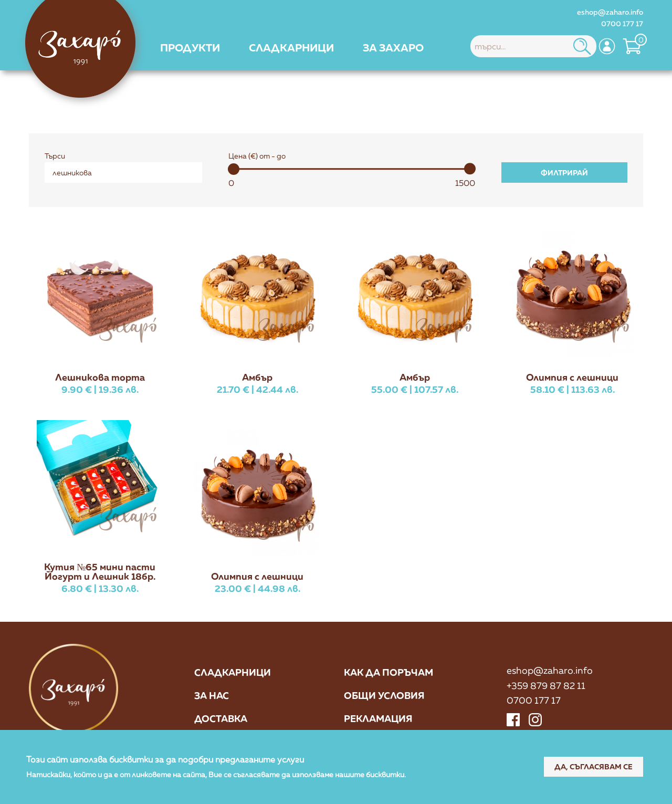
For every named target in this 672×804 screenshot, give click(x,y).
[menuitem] (190, 47)
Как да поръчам (388, 672)
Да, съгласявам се (594, 766)
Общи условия (384, 695)
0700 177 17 (622, 23)
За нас (212, 695)
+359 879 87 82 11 (546, 685)
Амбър (257, 377)
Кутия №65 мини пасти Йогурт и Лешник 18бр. (100, 571)
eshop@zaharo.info (610, 12)
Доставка (221, 718)
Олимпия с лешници (572, 377)
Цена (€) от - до (257, 156)
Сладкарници (233, 672)
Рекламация (378, 718)
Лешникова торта (100, 377)
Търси (55, 156)
